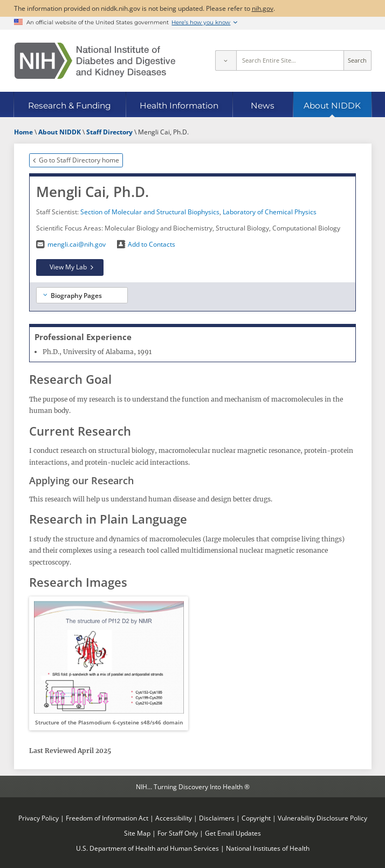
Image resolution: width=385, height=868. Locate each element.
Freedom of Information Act (107, 818)
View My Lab (68, 267)
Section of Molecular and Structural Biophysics (150, 212)
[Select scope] (225, 60)
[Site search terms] (290, 60)
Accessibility (174, 818)
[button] (109, 663)
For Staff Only (178, 833)
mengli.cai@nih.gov (77, 244)
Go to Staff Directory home (79, 160)
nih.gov (263, 8)
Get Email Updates (233, 833)
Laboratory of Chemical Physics (270, 212)
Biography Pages (76, 295)
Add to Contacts (152, 244)
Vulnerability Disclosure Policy (322, 818)
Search (357, 60)
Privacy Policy (39, 818)
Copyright (256, 818)
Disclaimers (217, 818)
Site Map (137, 833)
